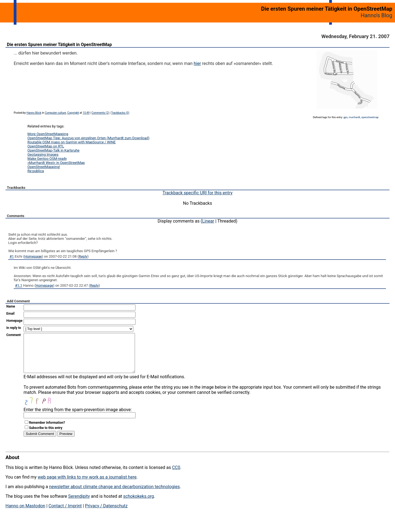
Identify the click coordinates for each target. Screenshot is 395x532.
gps (345, 117)
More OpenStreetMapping (48, 134)
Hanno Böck (34, 113)
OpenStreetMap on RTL (46, 146)
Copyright (73, 113)
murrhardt (355, 117)
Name (11, 306)
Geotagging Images (43, 154)
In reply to (14, 328)
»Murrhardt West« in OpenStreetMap (56, 163)
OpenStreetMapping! (44, 167)
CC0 (176, 476)
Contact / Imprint (65, 514)
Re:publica (36, 171)
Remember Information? (47, 431)
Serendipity (79, 504)
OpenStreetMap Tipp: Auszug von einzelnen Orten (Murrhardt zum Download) (88, 138)
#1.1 (19, 285)
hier (197, 63)
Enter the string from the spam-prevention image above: (78, 418)
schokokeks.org (139, 504)
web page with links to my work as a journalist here (87, 485)
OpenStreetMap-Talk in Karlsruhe (53, 150)
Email (10, 314)
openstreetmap (370, 117)
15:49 (86, 113)
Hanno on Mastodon (25, 514)
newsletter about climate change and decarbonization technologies (114, 495)
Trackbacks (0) (120, 113)
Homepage (33, 256)
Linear (208, 221)
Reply (83, 256)
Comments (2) (100, 113)
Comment (14, 335)
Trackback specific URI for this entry (197, 193)
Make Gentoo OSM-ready (47, 159)
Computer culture (56, 113)
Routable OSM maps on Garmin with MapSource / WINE (72, 142)
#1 (12, 256)
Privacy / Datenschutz (106, 514)
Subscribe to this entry (46, 436)
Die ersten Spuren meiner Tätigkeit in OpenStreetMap (59, 45)
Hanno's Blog (376, 15)
